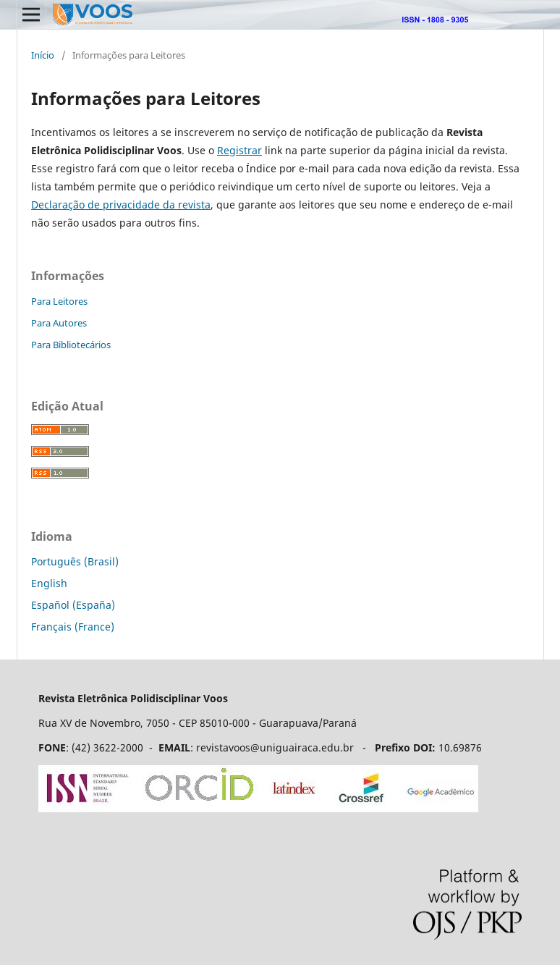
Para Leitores (59, 301)
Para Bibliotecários (71, 345)
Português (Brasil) (75, 561)
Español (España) (73, 605)
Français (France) (73, 627)
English (49, 583)
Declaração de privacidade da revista (121, 205)
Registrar (239, 150)
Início (43, 55)
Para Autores (59, 323)
